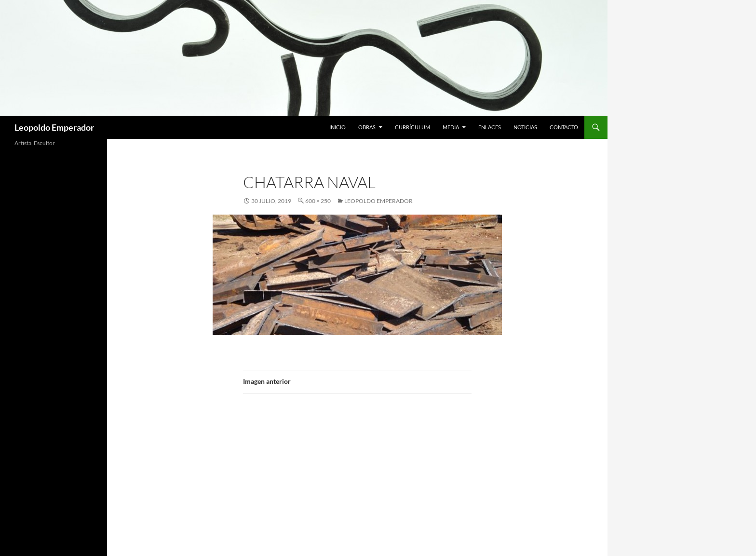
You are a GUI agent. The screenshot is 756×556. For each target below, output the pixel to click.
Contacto (564, 127)
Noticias (525, 127)
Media (451, 127)
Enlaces (490, 127)
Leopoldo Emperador (54, 127)
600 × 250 (318, 201)
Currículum (412, 127)
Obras (367, 127)
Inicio (337, 127)
